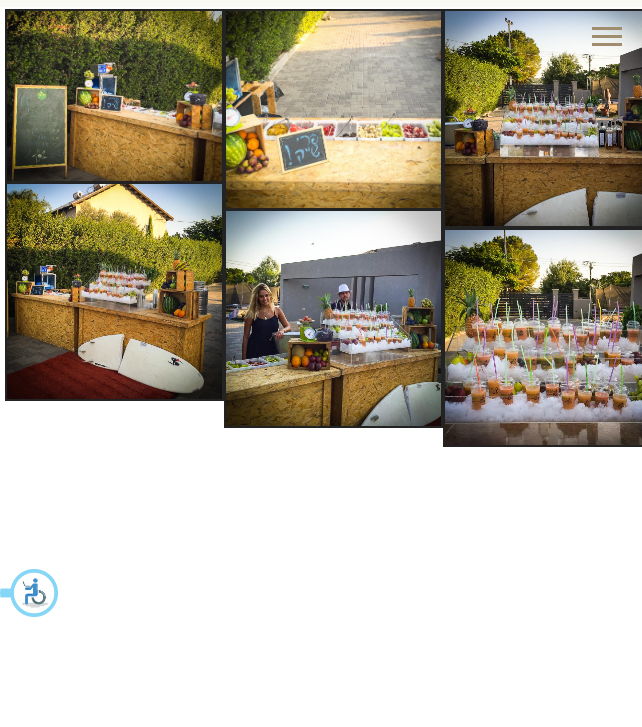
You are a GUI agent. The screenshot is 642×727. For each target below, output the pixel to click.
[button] (30, 593)
